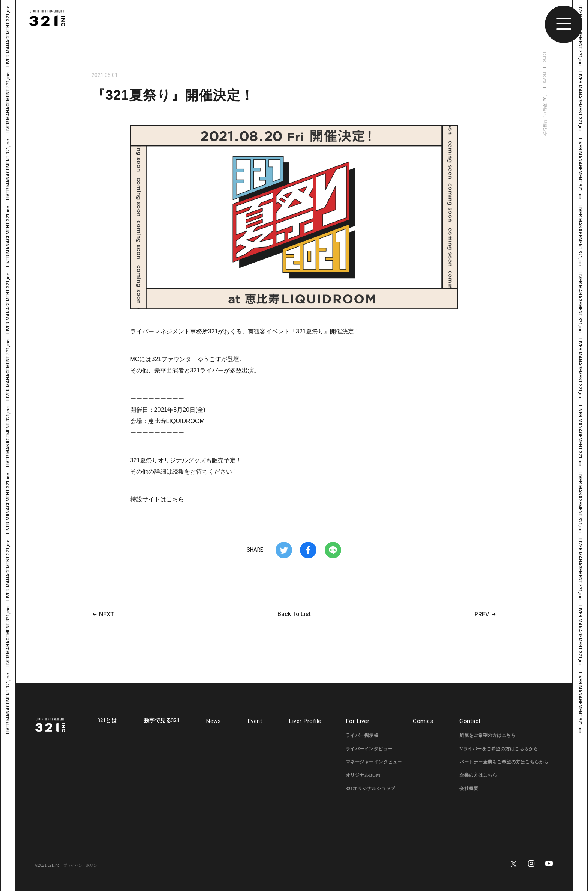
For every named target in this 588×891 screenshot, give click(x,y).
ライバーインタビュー (369, 749)
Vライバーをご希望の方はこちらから (499, 749)
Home (545, 56)
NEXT (103, 615)
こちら (175, 499)
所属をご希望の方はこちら (487, 735)
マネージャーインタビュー (374, 762)
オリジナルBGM (363, 775)
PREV (485, 615)
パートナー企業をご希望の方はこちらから (504, 762)
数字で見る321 (162, 721)
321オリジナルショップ (370, 789)
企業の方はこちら (478, 775)
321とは (107, 721)
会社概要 (469, 789)
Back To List (294, 614)
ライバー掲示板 (362, 735)
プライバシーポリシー (82, 865)
